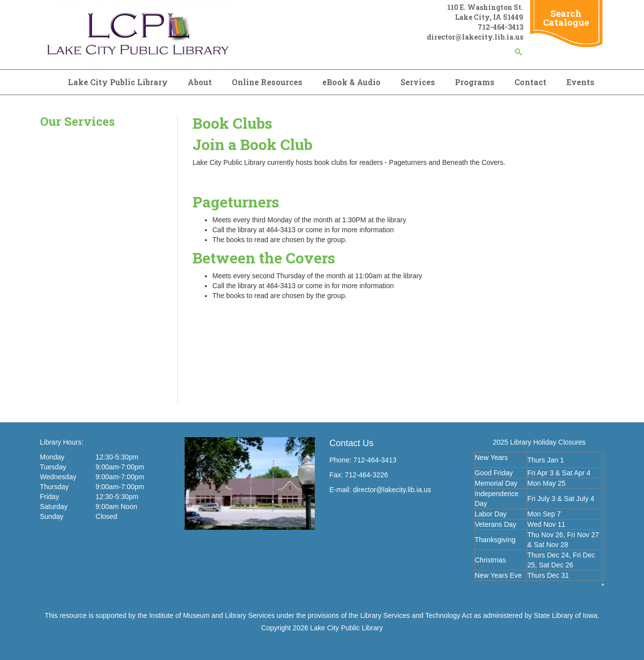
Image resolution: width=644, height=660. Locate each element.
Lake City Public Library (118, 82)
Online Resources (267, 82)
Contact (530, 82)
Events (580, 82)
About (200, 82)
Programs (475, 82)
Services (418, 82)
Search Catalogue (566, 18)
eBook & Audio (351, 82)
